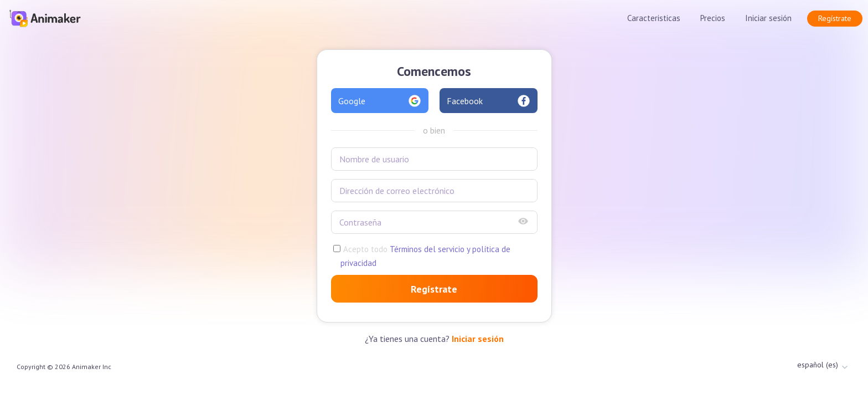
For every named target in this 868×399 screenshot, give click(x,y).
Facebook (489, 101)
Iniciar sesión (768, 18)
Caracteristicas (654, 18)
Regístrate (835, 18)
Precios (713, 18)
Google (380, 101)
